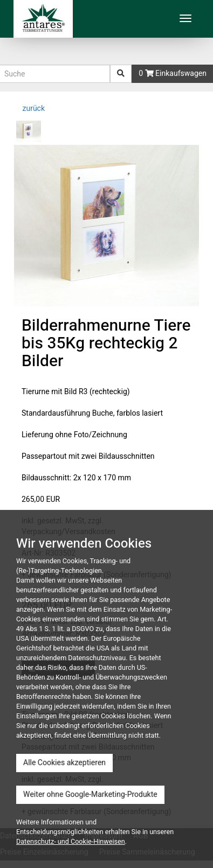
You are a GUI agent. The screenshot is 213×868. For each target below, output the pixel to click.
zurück (33, 108)
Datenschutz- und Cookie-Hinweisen (71, 842)
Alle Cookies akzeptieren (64, 763)
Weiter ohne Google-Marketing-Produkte (90, 794)
